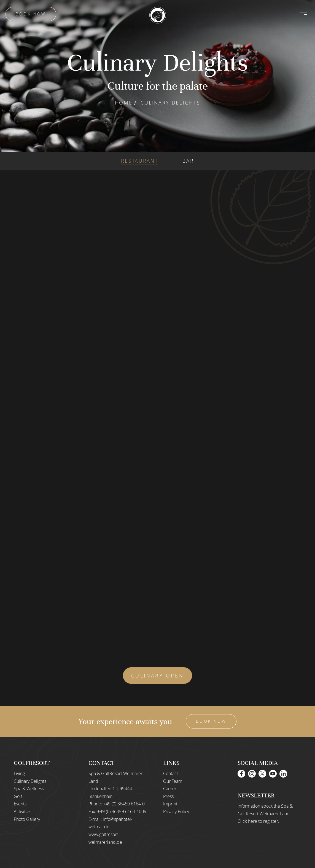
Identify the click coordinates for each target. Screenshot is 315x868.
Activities (22, 811)
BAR (188, 161)
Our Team (173, 781)
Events (20, 804)
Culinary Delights (30, 781)
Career (170, 789)
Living (19, 773)
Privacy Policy (176, 811)
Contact (171, 773)
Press (168, 796)
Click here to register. (258, 821)
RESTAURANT (139, 161)
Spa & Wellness (29, 789)
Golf (18, 796)
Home (124, 103)
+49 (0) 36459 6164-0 (124, 804)
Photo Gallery (27, 819)
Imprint (170, 804)
